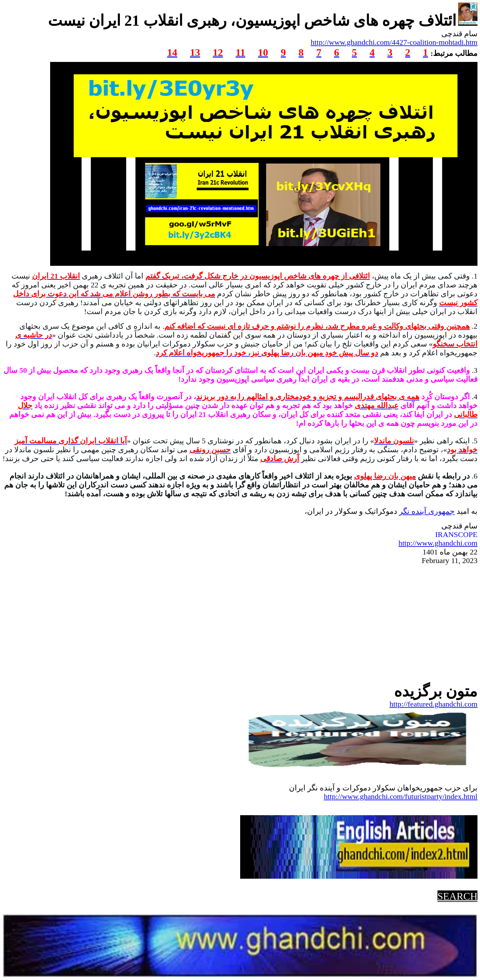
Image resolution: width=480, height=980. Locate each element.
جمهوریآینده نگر (427, 511)
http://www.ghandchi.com (438, 543)
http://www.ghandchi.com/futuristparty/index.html (401, 796)
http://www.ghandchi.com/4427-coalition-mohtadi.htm (394, 42)
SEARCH (457, 896)
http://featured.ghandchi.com (434, 704)
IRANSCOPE (456, 534)
